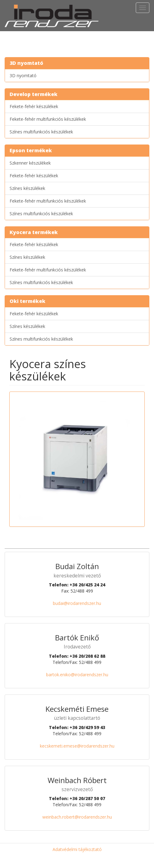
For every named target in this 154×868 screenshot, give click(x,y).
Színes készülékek (27, 188)
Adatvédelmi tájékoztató (77, 849)
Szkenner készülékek (30, 163)
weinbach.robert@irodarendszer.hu (77, 817)
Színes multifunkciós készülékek (41, 132)
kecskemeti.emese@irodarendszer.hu (77, 746)
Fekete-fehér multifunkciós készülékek (48, 119)
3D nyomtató (23, 75)
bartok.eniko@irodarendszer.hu (77, 675)
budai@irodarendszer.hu (77, 603)
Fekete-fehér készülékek (34, 106)
